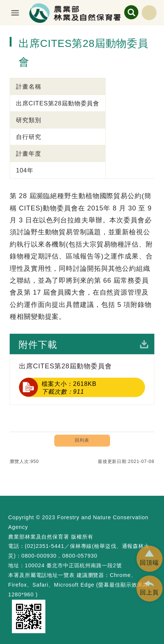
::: (3, 31)
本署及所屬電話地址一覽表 (41, 575)
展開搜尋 (131, 12)
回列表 (82, 440)
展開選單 (15, 13)
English (149, 13)
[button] (149, 559)
